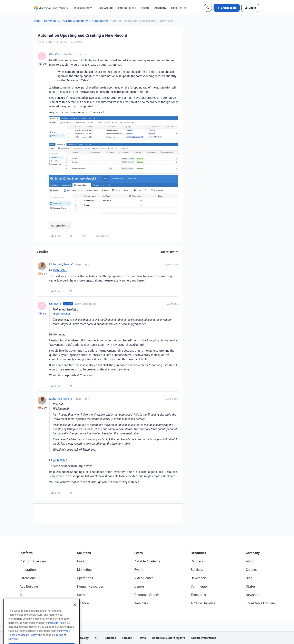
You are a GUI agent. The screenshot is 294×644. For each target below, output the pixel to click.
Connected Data (31, 603)
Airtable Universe (203, 603)
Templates (198, 595)
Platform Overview (33, 561)
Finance (83, 603)
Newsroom (254, 595)
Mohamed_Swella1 (61, 264)
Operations (85, 578)
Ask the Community (75, 21)
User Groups (105, 8)
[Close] (75, 612)
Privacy (127, 638)
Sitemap (111, 638)
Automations (100, 21)
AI (21, 595)
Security (83, 638)
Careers (251, 570)
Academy (160, 8)
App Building (29, 586)
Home (36, 21)
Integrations (28, 570)
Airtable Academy (147, 561)
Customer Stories (147, 595)
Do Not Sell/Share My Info (169, 638)
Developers (199, 578)
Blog (249, 578)
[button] (227, 8)
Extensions (28, 578)
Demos (139, 586)
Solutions (84, 553)
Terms (142, 638)
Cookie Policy (58, 630)
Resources (198, 553)
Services (197, 570)
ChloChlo (55, 54)
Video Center (144, 578)
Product (83, 561)
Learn (139, 553)
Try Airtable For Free (260, 603)
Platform (26, 553)
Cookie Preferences (204, 638)
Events (145, 8)
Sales (81, 595)
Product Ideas (127, 8)
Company (253, 553)
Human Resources (90, 586)
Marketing (84, 570)
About (250, 561)
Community (52, 21)
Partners (197, 561)
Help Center (179, 8)
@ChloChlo (60, 270)
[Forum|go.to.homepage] (51, 8)
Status (251, 586)
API (97, 638)
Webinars (141, 603)
